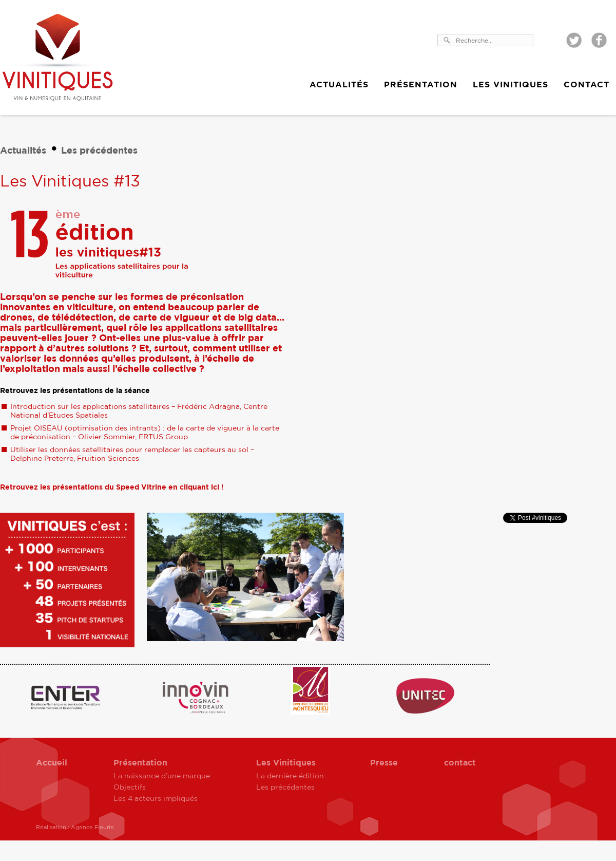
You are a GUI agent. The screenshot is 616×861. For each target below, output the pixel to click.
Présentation (421, 85)
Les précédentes (99, 151)
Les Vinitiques (511, 85)
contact (460, 763)
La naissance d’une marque (162, 776)
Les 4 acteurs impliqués (156, 799)
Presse (384, 763)
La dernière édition (290, 776)
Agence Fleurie (92, 827)
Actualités (339, 85)
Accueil (52, 763)
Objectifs (130, 788)
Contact (586, 85)
